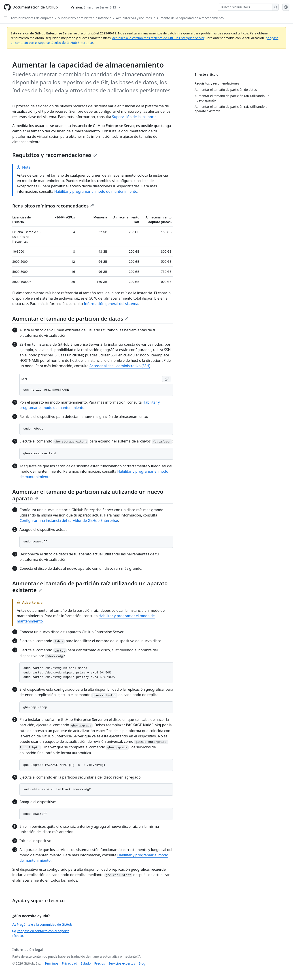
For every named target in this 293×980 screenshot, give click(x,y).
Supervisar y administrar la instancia (85, 18)
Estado (86, 963)
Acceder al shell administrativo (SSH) (120, 366)
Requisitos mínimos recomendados (53, 206)
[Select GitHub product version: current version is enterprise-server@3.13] (96, 7)
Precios (100, 963)
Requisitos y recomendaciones (55, 155)
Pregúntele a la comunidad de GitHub (42, 924)
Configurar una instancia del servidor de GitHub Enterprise (69, 521)
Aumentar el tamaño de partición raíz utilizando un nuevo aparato (88, 495)
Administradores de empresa (32, 18)
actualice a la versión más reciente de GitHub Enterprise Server (158, 38)
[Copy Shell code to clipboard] (167, 379)
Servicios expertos (122, 963)
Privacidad (70, 963)
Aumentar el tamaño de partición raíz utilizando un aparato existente (90, 587)
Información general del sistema (111, 304)
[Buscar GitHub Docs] (245, 7)
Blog (142, 963)
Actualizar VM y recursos (134, 18)
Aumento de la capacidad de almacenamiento (190, 18)
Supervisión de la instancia (134, 117)
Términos (52, 963)
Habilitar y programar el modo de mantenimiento (96, 191)
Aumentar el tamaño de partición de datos (70, 319)
